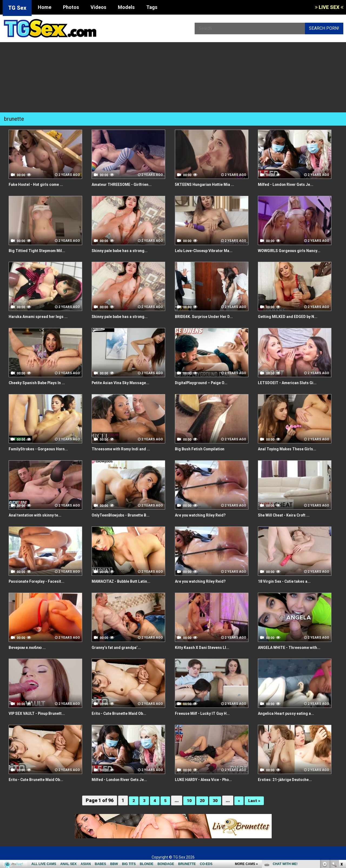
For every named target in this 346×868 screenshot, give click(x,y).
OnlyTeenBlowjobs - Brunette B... (125, 515)
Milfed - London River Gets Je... (290, 184)
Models (126, 7)
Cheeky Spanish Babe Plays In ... (41, 383)
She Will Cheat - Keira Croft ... (288, 515)
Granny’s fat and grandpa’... (119, 647)
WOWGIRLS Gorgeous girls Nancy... (293, 251)
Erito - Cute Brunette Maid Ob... (123, 713)
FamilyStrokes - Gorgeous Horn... (43, 449)
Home (45, 7)
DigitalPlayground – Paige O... (205, 383)
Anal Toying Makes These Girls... (291, 449)
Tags (152, 7)
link (341, 784)
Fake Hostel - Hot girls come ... (40, 184)
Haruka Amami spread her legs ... (42, 316)
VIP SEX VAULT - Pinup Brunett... (41, 713)
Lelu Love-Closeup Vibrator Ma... (208, 251)
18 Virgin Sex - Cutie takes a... (288, 581)
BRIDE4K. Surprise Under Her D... (208, 316)
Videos (98, 7)
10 (188, 800)
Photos (71, 7)
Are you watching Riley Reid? (204, 515)
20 (202, 800)
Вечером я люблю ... (30, 647)
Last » (256, 800)
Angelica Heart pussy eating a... (290, 713)
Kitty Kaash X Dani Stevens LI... (206, 647)
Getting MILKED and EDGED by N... (292, 316)
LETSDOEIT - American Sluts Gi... (291, 383)
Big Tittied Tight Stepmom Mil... (41, 251)
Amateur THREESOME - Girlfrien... (126, 184)
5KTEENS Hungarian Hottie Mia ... (208, 184)
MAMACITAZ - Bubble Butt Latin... (125, 581)
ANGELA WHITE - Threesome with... (294, 647)
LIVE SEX (329, 7)
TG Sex (17, 8)
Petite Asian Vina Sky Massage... (125, 383)
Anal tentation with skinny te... (39, 515)
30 (215, 800)
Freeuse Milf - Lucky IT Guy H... (206, 713)
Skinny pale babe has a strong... (124, 251)
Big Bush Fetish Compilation (203, 449)
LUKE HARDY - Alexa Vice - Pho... (208, 780)
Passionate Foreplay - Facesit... (41, 581)
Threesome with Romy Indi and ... (125, 449)
